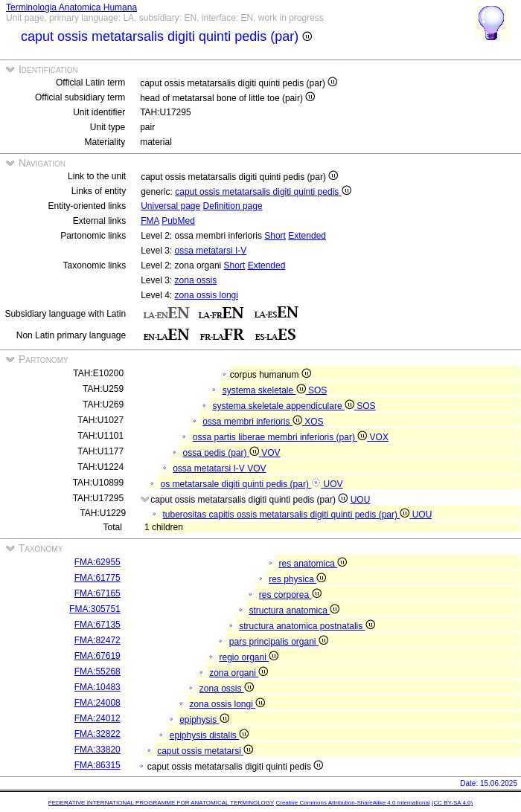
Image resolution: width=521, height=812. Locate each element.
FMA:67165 (98, 593)
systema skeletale (265, 390)
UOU (361, 500)
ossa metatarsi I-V (211, 251)
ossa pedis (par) (223, 453)
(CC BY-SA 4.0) (452, 803)
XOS (314, 422)
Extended (307, 236)
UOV (333, 484)
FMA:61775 (98, 578)
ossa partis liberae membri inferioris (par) (281, 437)
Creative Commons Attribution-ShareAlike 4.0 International (352, 803)
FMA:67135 (98, 625)
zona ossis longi (207, 295)
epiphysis (204, 720)
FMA (150, 221)
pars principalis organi (279, 642)
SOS (317, 390)
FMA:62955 (98, 562)
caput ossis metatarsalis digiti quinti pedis (263, 192)
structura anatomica (294, 610)
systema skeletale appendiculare (285, 406)
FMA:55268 (98, 671)
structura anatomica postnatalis (307, 626)
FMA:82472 (98, 640)
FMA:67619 (98, 656)
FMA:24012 (98, 718)
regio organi (249, 657)
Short (275, 236)
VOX (379, 437)
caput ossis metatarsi (205, 751)
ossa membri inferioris (253, 422)
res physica (297, 579)
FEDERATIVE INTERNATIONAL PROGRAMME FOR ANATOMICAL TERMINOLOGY (161, 803)
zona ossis (196, 280)
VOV (271, 453)
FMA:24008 (98, 703)
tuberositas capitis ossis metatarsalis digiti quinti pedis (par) (288, 515)
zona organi (239, 673)
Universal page (170, 206)
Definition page (233, 206)
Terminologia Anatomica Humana (71, 7)
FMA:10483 (98, 687)
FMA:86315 (98, 765)
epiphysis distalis (209, 735)
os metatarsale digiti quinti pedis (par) (242, 484)
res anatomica (313, 564)
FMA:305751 (95, 609)
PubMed (178, 221)
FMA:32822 (98, 734)
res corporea (290, 595)
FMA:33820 (98, 750)
